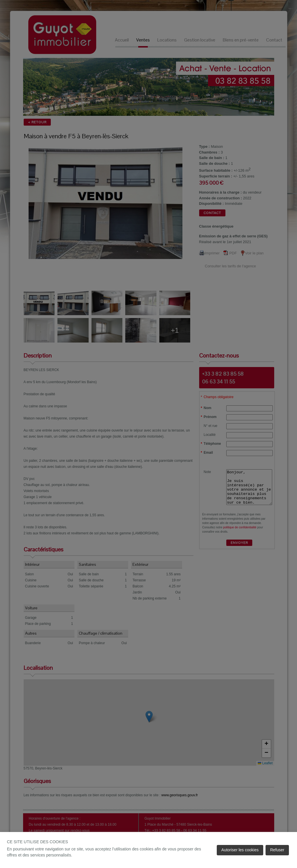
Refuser (277, 850)
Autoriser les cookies (240, 850)
